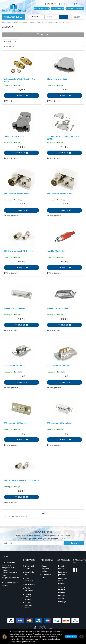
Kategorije (62, 602)
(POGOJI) (62, 539)
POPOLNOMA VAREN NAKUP (75, 8)
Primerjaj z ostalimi (11, 101)
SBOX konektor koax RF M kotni (60, 194)
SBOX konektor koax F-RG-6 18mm (19, 251)
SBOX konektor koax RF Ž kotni (17, 194)
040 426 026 (13, 573)
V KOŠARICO (22, 96)
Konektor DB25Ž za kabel (15, 308)
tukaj (55, 637)
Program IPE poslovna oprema (29, 605)
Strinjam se (71, 637)
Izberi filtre (43, 35)
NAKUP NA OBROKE (58, 8)
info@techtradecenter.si (11, 578)
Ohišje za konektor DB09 (14, 136)
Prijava (74, 543)
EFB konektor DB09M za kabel (60, 423)
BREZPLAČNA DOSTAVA (42, 8)
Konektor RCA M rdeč (56, 251)
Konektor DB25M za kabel (58, 308)
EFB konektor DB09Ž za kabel (16, 423)
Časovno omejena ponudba (62, 589)
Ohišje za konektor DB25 (57, 79)
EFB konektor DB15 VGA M (58, 366)
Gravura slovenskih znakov (45, 569)
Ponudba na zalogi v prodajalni (63, 581)
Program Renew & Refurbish (28, 597)
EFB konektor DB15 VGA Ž (15, 366)
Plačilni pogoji (30, 584)
